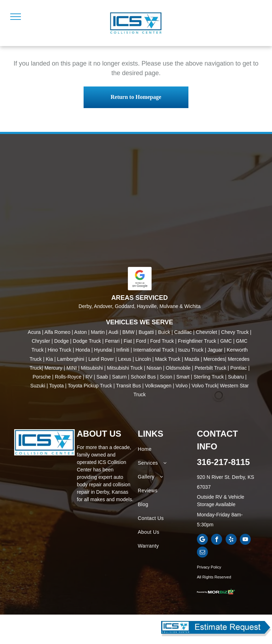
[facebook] (217, 540)
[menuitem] (166, 449)
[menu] (16, 17)
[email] (202, 553)
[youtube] (245, 540)
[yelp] (231, 540)
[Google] (202, 540)
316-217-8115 (223, 462)
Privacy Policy (209, 567)
